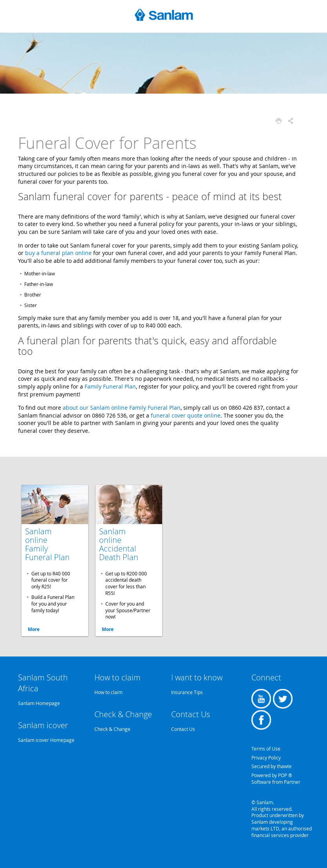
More (34, 629)
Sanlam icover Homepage (46, 740)
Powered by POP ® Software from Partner (276, 778)
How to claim (108, 692)
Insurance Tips (187, 692)
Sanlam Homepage (39, 703)
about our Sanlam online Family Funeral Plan (122, 408)
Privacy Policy (266, 758)
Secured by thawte (272, 766)
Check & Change (112, 729)
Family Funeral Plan (110, 386)
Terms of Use (266, 749)
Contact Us (183, 729)
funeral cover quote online (186, 415)
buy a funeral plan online (58, 253)
